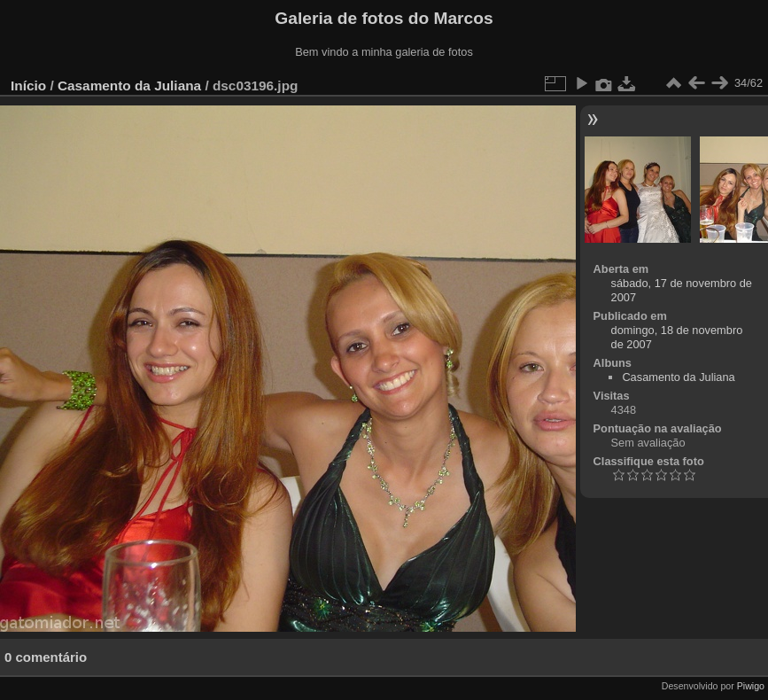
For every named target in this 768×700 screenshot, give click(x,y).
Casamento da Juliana (129, 86)
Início (28, 86)
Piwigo (751, 686)
